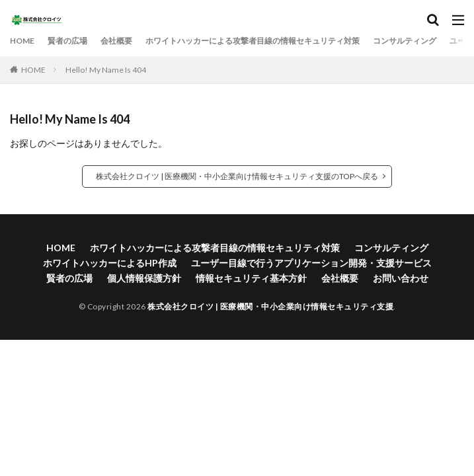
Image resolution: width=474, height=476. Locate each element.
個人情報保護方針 (144, 278)
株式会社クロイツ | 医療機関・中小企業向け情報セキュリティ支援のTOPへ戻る (237, 176)
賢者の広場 (67, 41)
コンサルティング (405, 41)
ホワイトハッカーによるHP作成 (110, 263)
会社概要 (116, 41)
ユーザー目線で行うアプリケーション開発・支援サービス (311, 263)
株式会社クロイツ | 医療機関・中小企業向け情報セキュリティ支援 (270, 306)
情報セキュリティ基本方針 (251, 278)
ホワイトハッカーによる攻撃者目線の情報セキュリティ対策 (253, 41)
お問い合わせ (401, 278)
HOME (22, 41)
